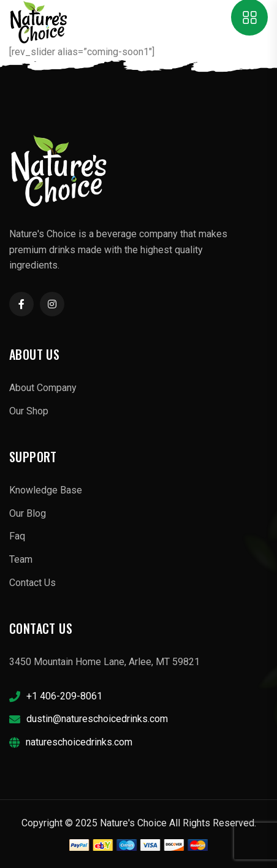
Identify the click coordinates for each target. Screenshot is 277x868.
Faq (17, 536)
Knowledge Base (46, 490)
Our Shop (29, 411)
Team (21, 559)
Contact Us (32, 583)
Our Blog (28, 513)
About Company (43, 388)
